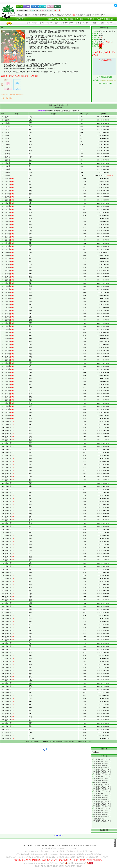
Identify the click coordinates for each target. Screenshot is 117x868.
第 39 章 (8, 234)
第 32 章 (8, 212)
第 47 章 (8, 258)
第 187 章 (8, 689)
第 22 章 (8, 182)
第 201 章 (8, 732)
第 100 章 (8, 422)
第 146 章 (8, 563)
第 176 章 (8, 655)
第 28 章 (8, 200)
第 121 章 (8, 486)
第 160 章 (8, 606)
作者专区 (44, 15)
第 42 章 (8, 243)
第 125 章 (8, 498)
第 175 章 (8, 652)
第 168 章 (8, 631)
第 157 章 (8, 597)
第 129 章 (8, 511)
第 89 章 (8, 388)
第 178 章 (8, 662)
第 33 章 (8, 215)
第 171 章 (8, 640)
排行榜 (28, 15)
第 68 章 (8, 323)
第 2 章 (7, 120)
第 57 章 (8, 289)
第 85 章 (8, 375)
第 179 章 (8, 665)
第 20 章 (8, 175)
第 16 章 (8, 163)
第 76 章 (8, 348)
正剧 (36, 76)
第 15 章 (8, 160)
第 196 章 (8, 717)
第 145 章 (8, 560)
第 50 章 (8, 268)
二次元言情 (99, 19)
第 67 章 (8, 320)
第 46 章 (8, 255)
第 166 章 (8, 625)
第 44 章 (8, 249)
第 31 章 (8, 209)
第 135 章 (8, 529)
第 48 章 (8, 262)
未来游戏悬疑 (89, 19)
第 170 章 (8, 637)
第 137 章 (8, 535)
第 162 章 (8, 612)
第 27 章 (8, 197)
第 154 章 (8, 588)
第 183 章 (8, 677)
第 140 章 (8, 545)
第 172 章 (8, 643)
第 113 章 (8, 462)
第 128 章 (8, 508)
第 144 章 (8, 557)
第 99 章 (8, 418)
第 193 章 (8, 708)
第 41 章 (8, 240)
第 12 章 (8, 151)
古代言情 (51, 19)
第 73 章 (8, 338)
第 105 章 (8, 437)
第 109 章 (8, 449)
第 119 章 (8, 480)
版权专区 (52, 15)
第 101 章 (8, 425)
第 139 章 (8, 542)
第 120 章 (8, 483)
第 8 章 (7, 138)
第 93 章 (8, 400)
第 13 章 (8, 154)
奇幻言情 (80, 19)
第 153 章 (8, 585)
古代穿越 (73, 19)
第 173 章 (8, 646)
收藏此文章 (41, 111)
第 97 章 (8, 412)
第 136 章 (8, 532)
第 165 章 (8, 622)
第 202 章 (8, 735)
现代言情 (58, 19)
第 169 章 (8, 634)
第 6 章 (7, 132)
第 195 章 (8, 714)
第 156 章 (8, 594)
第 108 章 (8, 446)
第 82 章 (8, 366)
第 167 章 (8, 628)
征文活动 (68, 15)
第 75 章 (8, 345)
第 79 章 (8, 357)
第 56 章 (8, 286)
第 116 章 (8, 471)
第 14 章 (8, 157)
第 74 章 (8, 342)
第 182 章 (8, 674)
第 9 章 (7, 142)
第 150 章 (8, 575)
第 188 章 (8, 692)
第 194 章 (8, 711)
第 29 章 (8, 203)
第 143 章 (8, 554)
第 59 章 (8, 295)
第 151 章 (8, 578)
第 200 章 (8, 729)
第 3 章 (7, 123)
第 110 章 (8, 452)
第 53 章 (8, 277)
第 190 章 (8, 698)
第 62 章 (8, 305)
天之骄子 (18, 76)
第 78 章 (8, 354)
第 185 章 (8, 683)
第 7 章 (7, 135)
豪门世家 (12, 76)
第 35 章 (8, 222)
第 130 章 (8, 514)
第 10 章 (8, 145)
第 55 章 (8, 283)
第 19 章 (8, 172)
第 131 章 (8, 517)
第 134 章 (8, 526)
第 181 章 (8, 671)
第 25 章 (8, 191)
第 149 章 (8, 572)
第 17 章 (8, 166)
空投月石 (66, 111)
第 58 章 (8, 292)
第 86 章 (8, 378)
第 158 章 (8, 600)
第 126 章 (8, 502)
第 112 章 (8, 458)
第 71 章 (8, 332)
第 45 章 (8, 252)
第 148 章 (8, 569)
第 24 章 (8, 188)
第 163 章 (8, 615)
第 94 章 (8, 403)
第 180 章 (8, 668)
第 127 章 (8, 505)
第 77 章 (8, 351)
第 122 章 (8, 489)
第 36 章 (8, 225)
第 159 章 (8, 603)
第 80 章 (8, 360)
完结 (113, 19)
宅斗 (28, 76)
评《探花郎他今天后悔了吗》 (103, 759)
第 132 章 (8, 520)
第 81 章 (8, 363)
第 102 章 (8, 428)
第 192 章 (8, 705)
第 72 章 (8, 335)
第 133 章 (8, 523)
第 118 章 (8, 477)
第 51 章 (8, 271)
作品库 (21, 15)
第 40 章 (8, 237)
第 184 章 (8, 680)
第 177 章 (8, 658)
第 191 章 (8, 702)
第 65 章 (8, 314)
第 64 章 (8, 311)
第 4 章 (7, 126)
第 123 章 (8, 492)
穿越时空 (24, 76)
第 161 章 (8, 609)
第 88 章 (8, 385)
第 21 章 (8, 178)
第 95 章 (8, 406)
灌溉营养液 (58, 111)
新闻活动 (60, 15)
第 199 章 (8, 726)
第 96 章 (8, 409)
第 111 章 (8, 455)
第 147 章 (8, 566)
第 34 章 (8, 218)
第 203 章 (8, 738)
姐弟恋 (32, 76)
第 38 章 (8, 231)
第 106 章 (8, 440)
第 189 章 (8, 695)
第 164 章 (8, 618)
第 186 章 (8, 686)
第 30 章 (8, 206)
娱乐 (103, 15)
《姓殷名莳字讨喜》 (100, 819)
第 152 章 (8, 582)
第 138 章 (8, 538)
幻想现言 (65, 19)
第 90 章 (8, 391)
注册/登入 (90, 15)
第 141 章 (8, 548)
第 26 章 (8, 194)
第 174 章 (8, 649)
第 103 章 (8, 431)
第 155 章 (8, 591)
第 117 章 (8, 474)
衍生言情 (107, 19)
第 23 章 (8, 185)
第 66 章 (8, 317)
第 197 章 (8, 720)
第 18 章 (8, 169)
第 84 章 (8, 372)
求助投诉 (82, 15)
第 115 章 (8, 468)
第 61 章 (8, 302)
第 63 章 (8, 308)
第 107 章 (8, 443)
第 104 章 (8, 434)
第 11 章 (8, 148)
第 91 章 (8, 394)
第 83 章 (8, 369)
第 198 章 (8, 723)
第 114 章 (8, 465)
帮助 (97, 15)
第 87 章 (8, 382)
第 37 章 (8, 228)
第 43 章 (8, 246)
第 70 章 (8, 329)
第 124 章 (8, 495)
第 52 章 (8, 274)
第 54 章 (8, 280)
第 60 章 (8, 298)
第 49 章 (8, 265)
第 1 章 (7, 117)
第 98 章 (8, 415)
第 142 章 (8, 551)
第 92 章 (8, 397)
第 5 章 (7, 129)
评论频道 (35, 15)
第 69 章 (8, 326)
